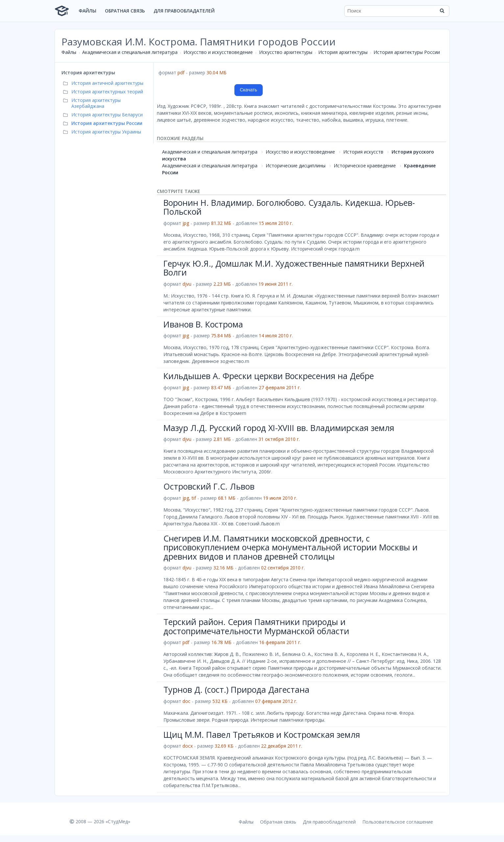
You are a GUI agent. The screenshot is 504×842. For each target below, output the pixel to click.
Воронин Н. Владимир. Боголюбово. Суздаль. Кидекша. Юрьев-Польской (289, 207)
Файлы (87, 11)
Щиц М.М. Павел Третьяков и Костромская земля (262, 734)
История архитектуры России (407, 52)
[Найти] (442, 11)
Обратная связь (125, 11)
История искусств (363, 152)
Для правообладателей (184, 11)
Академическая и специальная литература (130, 52)
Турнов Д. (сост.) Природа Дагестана (236, 689)
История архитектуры (343, 52)
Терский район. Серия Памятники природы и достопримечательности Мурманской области (256, 626)
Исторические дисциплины (296, 166)
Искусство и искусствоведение (218, 52)
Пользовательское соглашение (398, 822)
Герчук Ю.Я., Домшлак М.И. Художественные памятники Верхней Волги (294, 268)
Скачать (249, 90)
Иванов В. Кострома (203, 324)
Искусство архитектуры (286, 52)
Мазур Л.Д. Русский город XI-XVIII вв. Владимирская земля (279, 428)
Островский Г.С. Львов (209, 486)
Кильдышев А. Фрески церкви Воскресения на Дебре (269, 376)
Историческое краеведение (365, 166)
